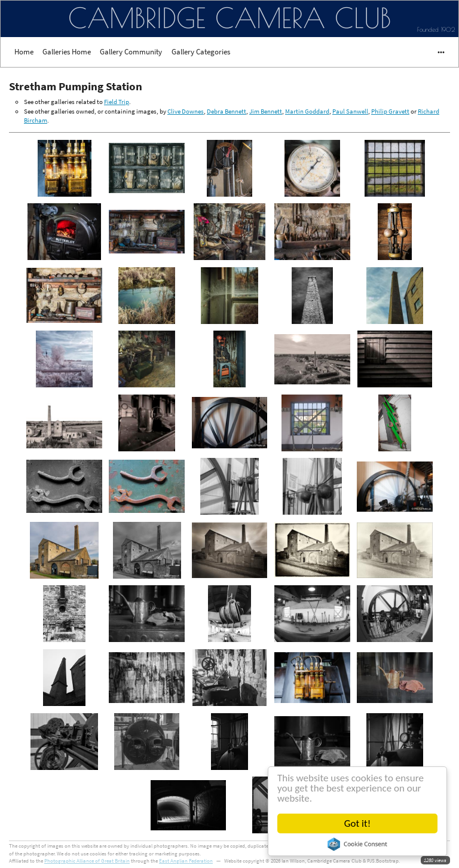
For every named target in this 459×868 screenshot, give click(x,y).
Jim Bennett (266, 111)
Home (24, 52)
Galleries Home (67, 52)
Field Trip (117, 102)
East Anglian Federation (186, 861)
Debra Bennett (227, 111)
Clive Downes (186, 111)
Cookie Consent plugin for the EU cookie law (358, 844)
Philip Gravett (390, 111)
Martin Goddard (307, 111)
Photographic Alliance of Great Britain (87, 861)
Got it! (358, 823)
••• (436, 52)
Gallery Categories (201, 52)
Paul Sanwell (350, 111)
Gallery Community (131, 52)
